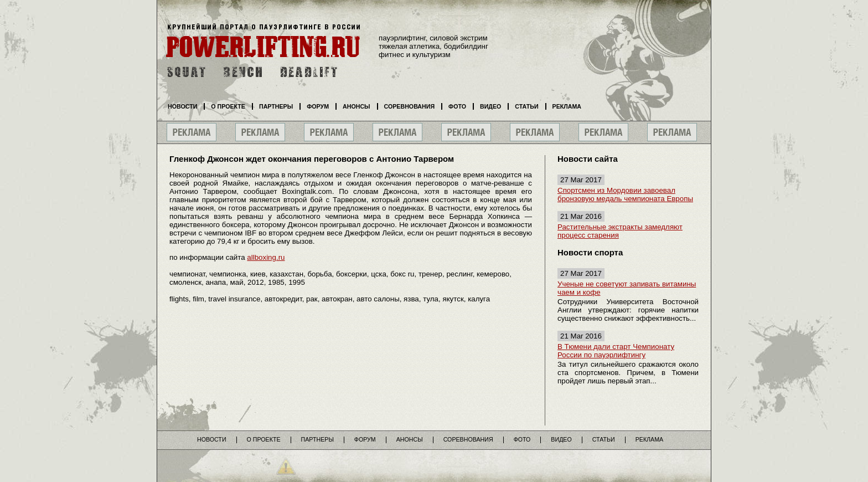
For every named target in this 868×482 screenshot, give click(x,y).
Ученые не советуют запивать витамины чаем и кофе (627, 288)
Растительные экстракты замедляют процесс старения (620, 231)
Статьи (526, 106)
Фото (457, 106)
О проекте (228, 106)
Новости (182, 106)
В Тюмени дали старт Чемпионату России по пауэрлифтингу (616, 351)
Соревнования (410, 106)
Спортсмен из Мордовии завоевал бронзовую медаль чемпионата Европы (625, 194)
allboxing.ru (266, 257)
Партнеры (276, 106)
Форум (318, 106)
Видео (490, 106)
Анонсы (356, 106)
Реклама (567, 106)
